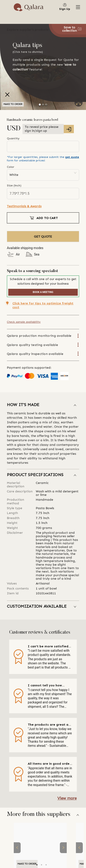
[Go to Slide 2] (43, 105)
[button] (43, 405)
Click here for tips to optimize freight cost (43, 305)
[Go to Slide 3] (46, 105)
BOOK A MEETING (43, 292)
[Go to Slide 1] (40, 105)
